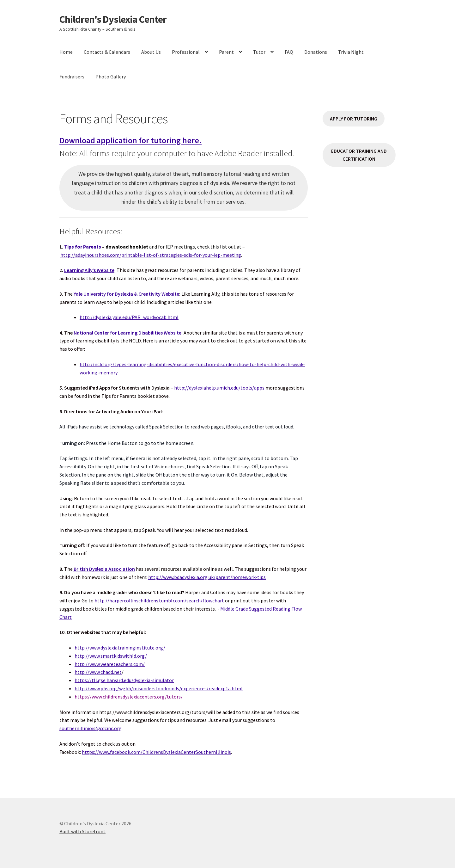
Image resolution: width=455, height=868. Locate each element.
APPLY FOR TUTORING (354, 119)
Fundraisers (72, 77)
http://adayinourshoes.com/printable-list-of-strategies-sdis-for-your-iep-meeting (151, 255)
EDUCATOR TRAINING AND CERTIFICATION (359, 155)
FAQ (289, 52)
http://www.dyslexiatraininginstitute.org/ (120, 648)
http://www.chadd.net (98, 672)
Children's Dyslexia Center (113, 19)
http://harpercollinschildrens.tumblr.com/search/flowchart (159, 600)
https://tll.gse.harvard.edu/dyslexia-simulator (124, 680)
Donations (316, 52)
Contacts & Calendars (107, 52)
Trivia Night (351, 52)
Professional (186, 52)
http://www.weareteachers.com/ (110, 664)
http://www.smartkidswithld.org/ (111, 656)
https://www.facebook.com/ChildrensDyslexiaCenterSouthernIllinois (156, 752)
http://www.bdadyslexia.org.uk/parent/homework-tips (207, 577)
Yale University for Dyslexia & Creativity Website (126, 294)
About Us (151, 52)
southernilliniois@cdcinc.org (91, 728)
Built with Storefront (82, 831)
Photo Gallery (111, 77)
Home (66, 52)
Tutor (259, 52)
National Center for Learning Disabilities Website (127, 333)
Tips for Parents (83, 247)
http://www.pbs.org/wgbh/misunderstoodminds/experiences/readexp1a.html (159, 688)
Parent (226, 52)
